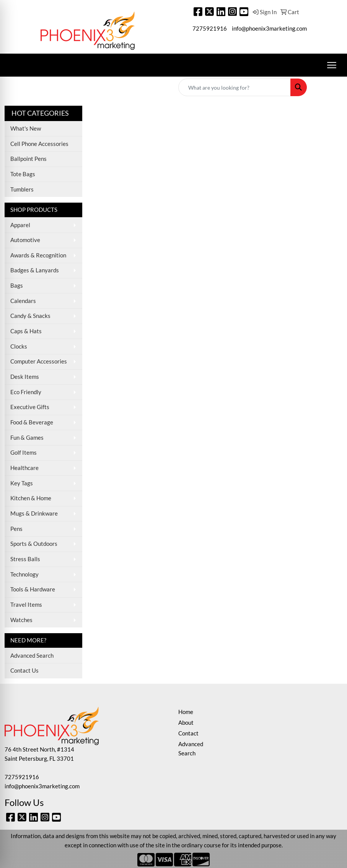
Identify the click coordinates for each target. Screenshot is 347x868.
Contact (188, 733)
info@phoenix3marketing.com (269, 29)
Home (186, 712)
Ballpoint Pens (29, 159)
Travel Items (26, 605)
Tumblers (22, 189)
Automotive (25, 240)
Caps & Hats (26, 331)
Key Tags (22, 483)
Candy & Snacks (30, 316)
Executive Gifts (30, 407)
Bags (17, 286)
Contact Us (24, 671)
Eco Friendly (26, 392)
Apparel (20, 225)
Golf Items (24, 453)
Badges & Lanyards (35, 270)
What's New (26, 129)
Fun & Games (27, 438)
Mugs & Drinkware (34, 513)
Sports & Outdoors (34, 544)
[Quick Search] (235, 87)
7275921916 (210, 29)
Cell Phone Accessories (39, 144)
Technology (24, 574)
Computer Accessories (39, 361)
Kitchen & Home (31, 498)
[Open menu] (332, 65)
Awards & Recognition (38, 255)
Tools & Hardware (33, 589)
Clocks (19, 346)
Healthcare (24, 468)
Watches (21, 620)
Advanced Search (32, 656)
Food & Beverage (32, 422)
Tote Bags (23, 174)
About (186, 723)
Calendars (23, 301)
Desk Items (25, 377)
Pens (16, 529)
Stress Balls (25, 559)
